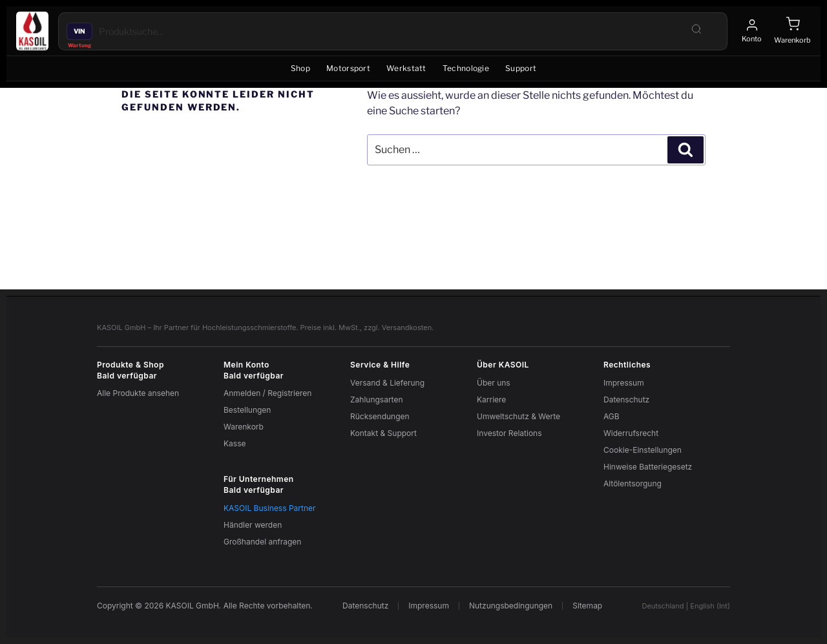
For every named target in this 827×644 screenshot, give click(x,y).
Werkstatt (406, 68)
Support (521, 68)
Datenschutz (626, 400)
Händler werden (253, 525)
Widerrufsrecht (631, 433)
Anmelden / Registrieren (267, 393)
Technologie (466, 68)
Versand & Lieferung (387, 383)
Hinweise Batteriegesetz (648, 467)
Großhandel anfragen (262, 542)
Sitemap (587, 606)
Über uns (494, 383)
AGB (612, 416)
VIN (79, 31)
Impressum (624, 383)
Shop (300, 68)
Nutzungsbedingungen (511, 606)
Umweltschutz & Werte (518, 416)
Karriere (491, 400)
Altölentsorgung (633, 483)
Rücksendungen (380, 416)
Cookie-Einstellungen (643, 450)
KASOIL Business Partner (270, 508)
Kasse (235, 443)
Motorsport (348, 68)
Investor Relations (509, 433)
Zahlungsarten (377, 400)
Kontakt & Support (383, 433)
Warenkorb (244, 427)
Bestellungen (247, 410)
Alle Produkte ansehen (138, 393)
